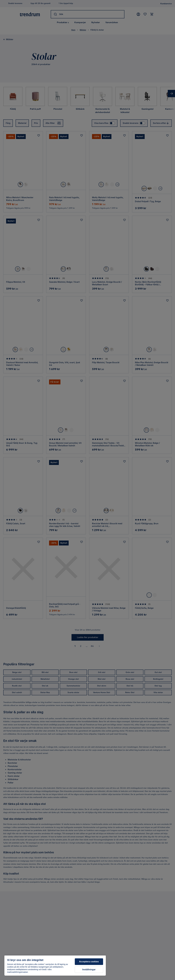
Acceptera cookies (89, 962)
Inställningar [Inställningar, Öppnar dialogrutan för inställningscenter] (89, 970)
